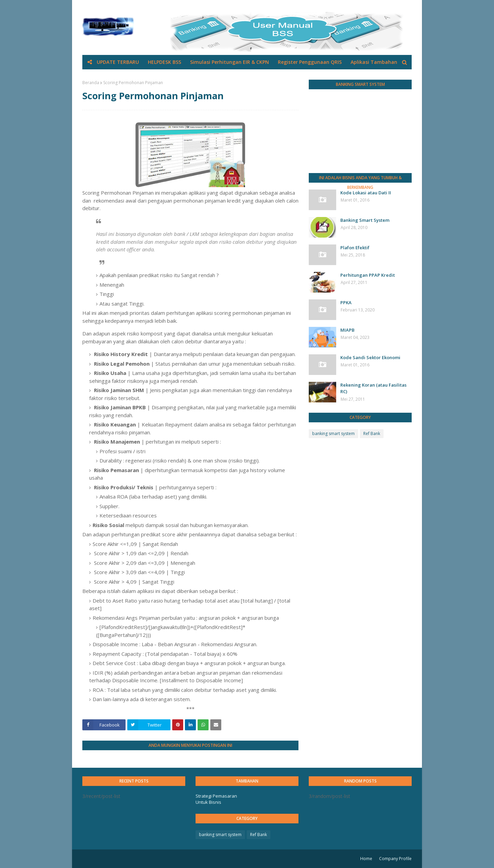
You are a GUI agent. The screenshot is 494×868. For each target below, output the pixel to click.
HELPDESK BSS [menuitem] (164, 62)
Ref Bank (372, 433)
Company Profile (395, 859)
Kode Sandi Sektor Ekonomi (370, 357)
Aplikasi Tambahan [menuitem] (374, 62)
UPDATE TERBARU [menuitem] (118, 62)
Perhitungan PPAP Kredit (368, 275)
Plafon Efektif (355, 248)
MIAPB (347, 330)
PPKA (346, 302)
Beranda (91, 83)
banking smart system (333, 433)
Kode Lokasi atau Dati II (366, 193)
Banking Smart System (365, 220)
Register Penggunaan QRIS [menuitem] (310, 62)
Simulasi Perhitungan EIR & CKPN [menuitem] (230, 62)
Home (366, 859)
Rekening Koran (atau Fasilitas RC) (373, 388)
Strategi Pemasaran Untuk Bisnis (216, 799)
